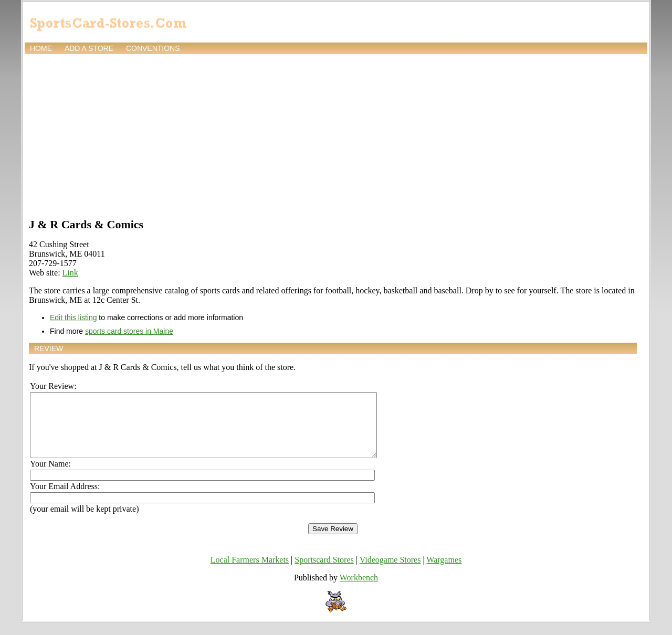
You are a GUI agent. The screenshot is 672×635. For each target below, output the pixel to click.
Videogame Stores (390, 572)
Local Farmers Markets (250, 572)
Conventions (153, 48)
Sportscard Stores (324, 572)
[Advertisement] (336, 135)
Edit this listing (73, 317)
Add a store (89, 48)
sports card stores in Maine (129, 331)
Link (70, 273)
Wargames (444, 572)
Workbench (359, 590)
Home (41, 48)
